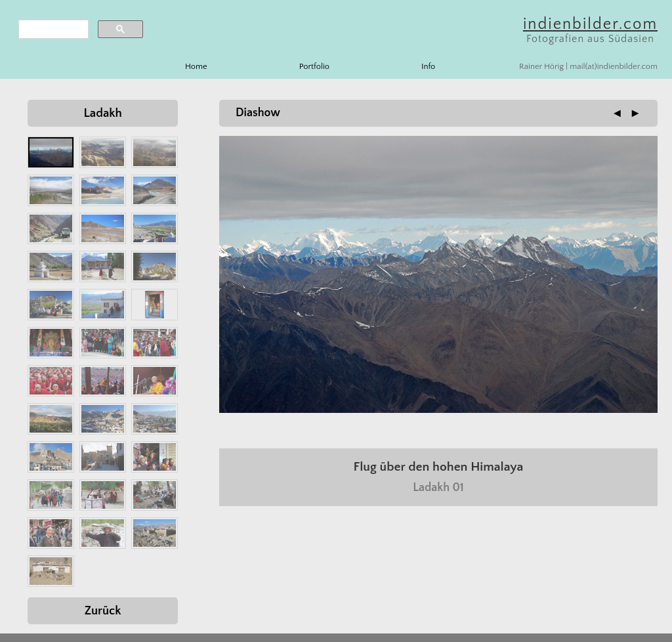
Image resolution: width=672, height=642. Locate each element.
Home (196, 66)
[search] (52, 30)
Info (428, 66)
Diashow (258, 113)
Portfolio (314, 66)
